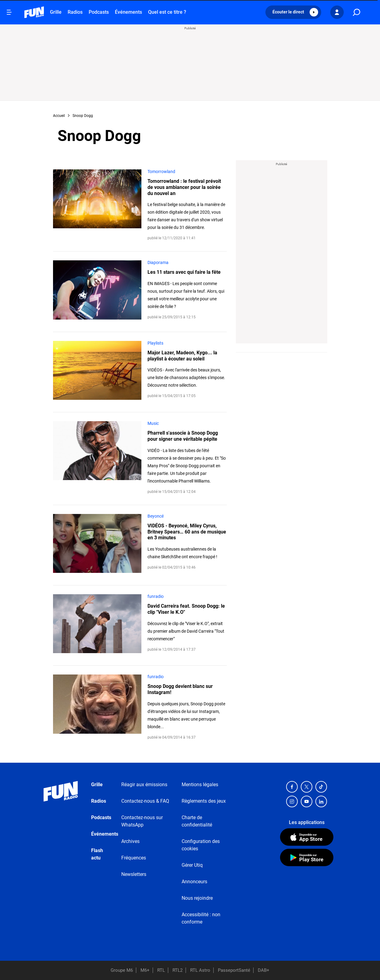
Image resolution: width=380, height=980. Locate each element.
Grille (56, 12)
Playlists (155, 343)
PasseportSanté (234, 970)
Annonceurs (194, 882)
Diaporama (158, 262)
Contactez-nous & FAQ (145, 801)
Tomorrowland (161, 172)
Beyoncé (156, 516)
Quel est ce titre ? (167, 12)
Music (153, 423)
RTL (161, 970)
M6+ (145, 970)
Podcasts (99, 12)
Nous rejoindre (197, 898)
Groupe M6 (122, 970)
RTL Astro (200, 970)
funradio (156, 596)
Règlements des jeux (204, 801)
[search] (357, 12)
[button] (293, 12)
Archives (130, 841)
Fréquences (134, 858)
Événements (128, 12)
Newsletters (134, 874)
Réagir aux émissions (144, 785)
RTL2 (178, 970)
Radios (75, 12)
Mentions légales (200, 785)
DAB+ (264, 970)
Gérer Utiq (192, 865)
